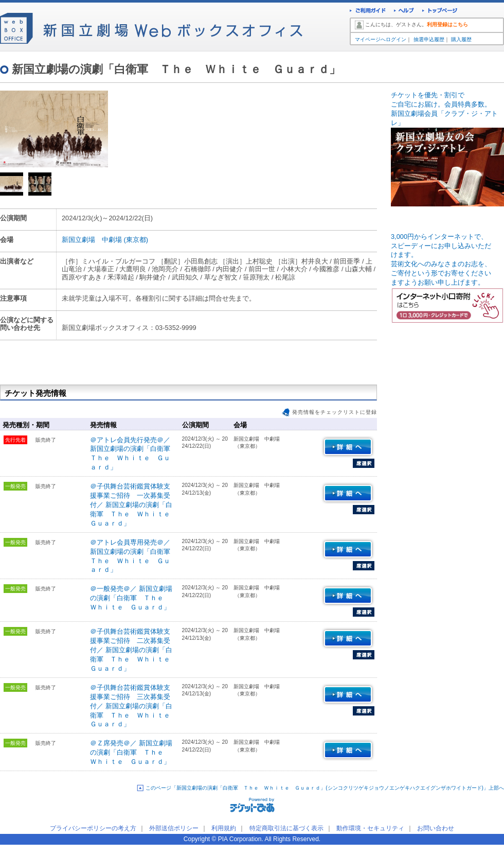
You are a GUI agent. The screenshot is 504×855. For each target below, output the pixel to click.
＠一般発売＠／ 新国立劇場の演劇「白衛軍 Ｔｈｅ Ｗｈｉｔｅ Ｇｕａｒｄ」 (131, 598)
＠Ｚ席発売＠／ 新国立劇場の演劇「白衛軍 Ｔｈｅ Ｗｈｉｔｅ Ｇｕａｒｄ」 (131, 752)
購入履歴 (461, 39)
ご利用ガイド (368, 12)
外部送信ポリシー (174, 828)
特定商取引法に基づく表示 (286, 828)
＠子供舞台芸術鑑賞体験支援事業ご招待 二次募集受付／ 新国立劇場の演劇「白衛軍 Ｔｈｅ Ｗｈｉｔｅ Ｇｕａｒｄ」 (133, 650)
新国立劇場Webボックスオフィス (151, 26)
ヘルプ (404, 12)
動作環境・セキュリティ (370, 828)
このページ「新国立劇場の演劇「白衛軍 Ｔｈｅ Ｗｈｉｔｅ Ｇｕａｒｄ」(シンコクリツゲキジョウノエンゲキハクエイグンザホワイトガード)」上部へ (325, 788)
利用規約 (224, 828)
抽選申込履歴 (429, 39)
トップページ (440, 12)
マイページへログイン (381, 39)
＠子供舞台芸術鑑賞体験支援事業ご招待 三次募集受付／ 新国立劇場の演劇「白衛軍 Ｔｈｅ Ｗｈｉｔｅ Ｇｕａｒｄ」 (133, 706)
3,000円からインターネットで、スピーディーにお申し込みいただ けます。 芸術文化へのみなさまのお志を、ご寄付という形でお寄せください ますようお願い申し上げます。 (447, 271)
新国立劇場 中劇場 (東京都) (105, 240)
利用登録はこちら (447, 24)
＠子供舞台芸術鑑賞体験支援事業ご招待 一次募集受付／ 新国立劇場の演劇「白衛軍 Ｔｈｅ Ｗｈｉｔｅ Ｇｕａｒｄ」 (133, 505)
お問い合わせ (436, 828)
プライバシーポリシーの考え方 (93, 828)
